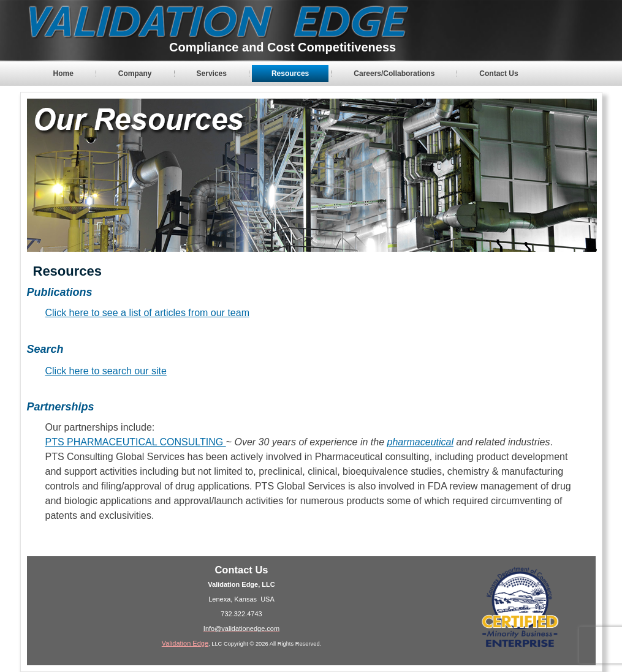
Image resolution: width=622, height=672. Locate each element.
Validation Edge (185, 643)
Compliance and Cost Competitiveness (283, 47)
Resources (290, 74)
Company (135, 74)
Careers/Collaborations (394, 74)
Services (212, 74)
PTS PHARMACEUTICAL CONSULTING (136, 442)
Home (63, 74)
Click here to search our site (106, 371)
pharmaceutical (420, 442)
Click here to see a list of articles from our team (147, 313)
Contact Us (499, 74)
